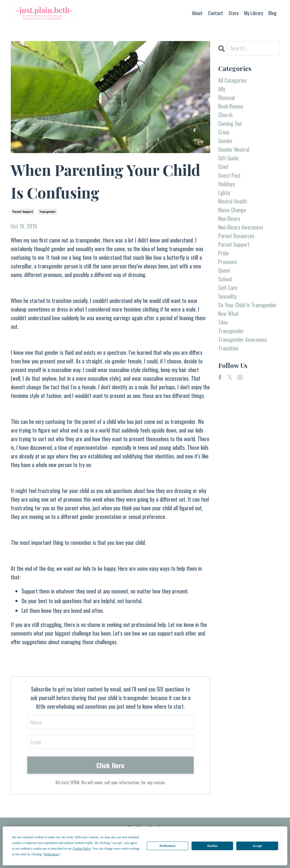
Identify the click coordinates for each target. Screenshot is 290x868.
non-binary (229, 218)
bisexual (226, 97)
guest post (229, 175)
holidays (227, 184)
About (197, 13)
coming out (230, 123)
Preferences (168, 846)
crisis (224, 132)
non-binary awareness (241, 227)
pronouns (228, 262)
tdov (223, 322)
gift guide (228, 158)
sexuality (227, 296)
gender (226, 141)
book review (231, 106)
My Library (254, 13)
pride (224, 253)
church (225, 115)
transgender (48, 212)
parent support (23, 212)
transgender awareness (243, 339)
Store (234, 13)
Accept (257, 846)
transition (228, 348)
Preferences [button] (52, 854)
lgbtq (224, 192)
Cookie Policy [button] (82, 849)
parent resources (236, 236)
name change (232, 210)
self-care (228, 288)
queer (224, 270)
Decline (212, 846)
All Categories (232, 80)
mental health (233, 201)
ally (222, 89)
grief (223, 167)
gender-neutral (234, 149)
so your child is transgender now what (248, 309)
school (225, 279)
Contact (216, 13)
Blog (272, 13)
